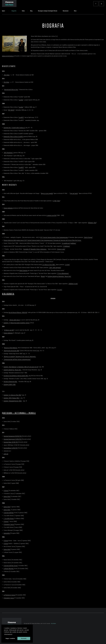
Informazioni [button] (8, 634)
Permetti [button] (24, 638)
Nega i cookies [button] (10, 638)
